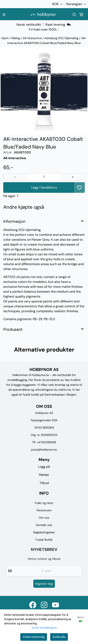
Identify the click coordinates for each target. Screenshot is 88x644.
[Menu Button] (4, 15)
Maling (16, 38)
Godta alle (59, 637)
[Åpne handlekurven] (81, 15)
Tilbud (44, 483)
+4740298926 (46, 442)
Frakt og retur (44, 503)
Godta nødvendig (34, 637)
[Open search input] (74, 15)
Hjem (5, 38)
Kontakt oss (44, 525)
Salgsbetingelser (44, 532)
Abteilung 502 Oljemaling (62, 38)
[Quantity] (44, 177)
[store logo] (43, 15)
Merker (44, 475)
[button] (79, 187)
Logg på (44, 467)
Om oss (44, 518)
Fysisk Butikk (44, 540)
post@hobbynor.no (44, 450)
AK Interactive (33, 38)
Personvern (44, 510)
